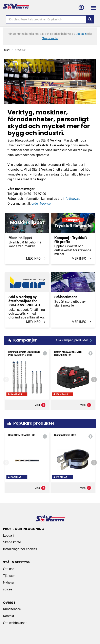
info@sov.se (72, 199)
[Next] (94, 380)
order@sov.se (41, 204)
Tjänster (9, 576)
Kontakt (8, 616)
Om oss (9, 569)
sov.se (8, 589)
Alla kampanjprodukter (74, 340)
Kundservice (12, 609)
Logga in (9, 536)
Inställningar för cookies (20, 549)
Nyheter (9, 582)
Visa (40, 405)
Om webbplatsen (15, 623)
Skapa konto (12, 542)
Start (7, 50)
